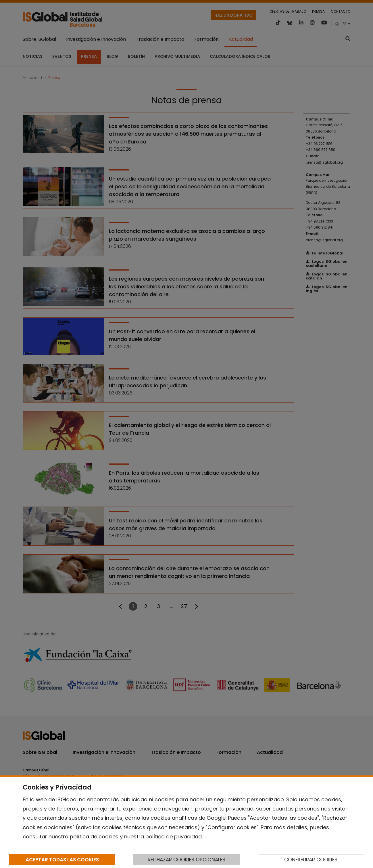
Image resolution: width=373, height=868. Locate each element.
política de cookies (94, 837)
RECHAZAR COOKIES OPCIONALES (186, 860)
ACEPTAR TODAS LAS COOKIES (62, 860)
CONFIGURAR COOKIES (311, 860)
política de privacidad (174, 837)
